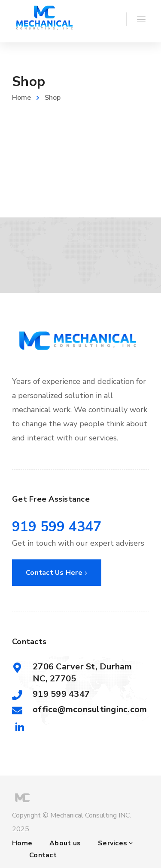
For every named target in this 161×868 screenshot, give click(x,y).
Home (21, 98)
